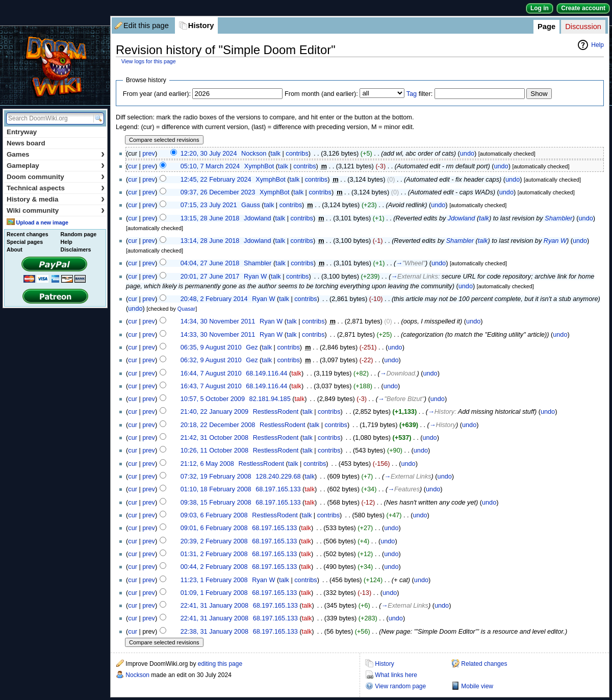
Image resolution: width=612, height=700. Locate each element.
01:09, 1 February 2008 (214, 593)
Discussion (583, 27)
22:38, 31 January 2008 (214, 632)
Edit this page (146, 26)
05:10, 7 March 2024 (210, 166)
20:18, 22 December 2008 (218, 425)
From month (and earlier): (321, 94)
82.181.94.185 (270, 399)
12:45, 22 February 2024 (216, 180)
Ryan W (555, 241)
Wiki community (56, 210)
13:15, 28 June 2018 (210, 218)
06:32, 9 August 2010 (211, 360)
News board (26, 143)
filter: (420, 94)
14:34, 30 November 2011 (218, 321)
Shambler (558, 218)
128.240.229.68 (278, 477)
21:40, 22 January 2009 (214, 412)
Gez (252, 347)
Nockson (254, 154)
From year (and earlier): (157, 94)
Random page (79, 234)
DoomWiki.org (55, 66)
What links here (396, 675)
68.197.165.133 (278, 489)
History (201, 26)
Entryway (22, 132)
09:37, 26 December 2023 (218, 192)
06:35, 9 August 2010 (211, 347)
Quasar (186, 309)
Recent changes (28, 234)
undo (467, 154)
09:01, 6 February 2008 (214, 528)
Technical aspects (56, 188)
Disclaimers (76, 249)
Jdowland (258, 218)
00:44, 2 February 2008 (214, 567)
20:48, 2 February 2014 (214, 299)
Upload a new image (42, 222)
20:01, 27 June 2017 (210, 277)
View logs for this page (149, 61)
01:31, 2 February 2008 (214, 554)
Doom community (56, 177)
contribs (297, 154)
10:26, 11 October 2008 (214, 451)
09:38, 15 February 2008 (216, 503)
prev (149, 154)
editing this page (220, 664)
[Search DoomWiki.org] (48, 118)
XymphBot (259, 166)
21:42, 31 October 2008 (214, 438)
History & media (56, 199)
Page (546, 27)
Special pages (25, 242)
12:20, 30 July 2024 (209, 154)
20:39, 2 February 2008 (214, 541)
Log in (540, 8)
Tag (412, 94)
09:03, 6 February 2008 (214, 515)
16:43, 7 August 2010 (211, 386)
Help (597, 45)
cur (133, 166)
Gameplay (56, 166)
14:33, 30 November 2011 (218, 335)
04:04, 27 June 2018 (210, 263)
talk (275, 154)
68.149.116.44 (266, 373)
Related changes (484, 664)
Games (56, 154)
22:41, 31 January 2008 (214, 606)
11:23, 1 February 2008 (214, 580)
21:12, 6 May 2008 (207, 464)
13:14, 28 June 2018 (210, 241)
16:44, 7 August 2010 (211, 373)
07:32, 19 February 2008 (216, 477)
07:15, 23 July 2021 (209, 205)
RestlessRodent (276, 412)
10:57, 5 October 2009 (213, 399)
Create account (583, 8)
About (15, 249)
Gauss (251, 205)
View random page (400, 686)
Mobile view (477, 686)
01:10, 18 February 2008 (216, 489)
